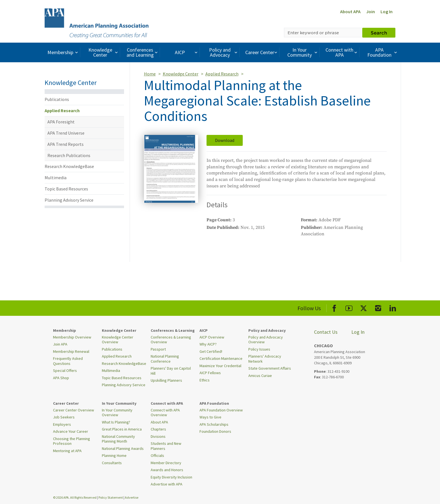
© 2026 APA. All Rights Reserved (75, 497)
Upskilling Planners (166, 380)
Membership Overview (72, 337)
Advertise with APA (167, 484)
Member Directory (166, 463)
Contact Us (326, 332)
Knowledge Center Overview (118, 340)
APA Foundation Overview (221, 410)
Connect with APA (342, 52)
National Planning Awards (123, 448)
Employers (62, 424)
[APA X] (364, 307)
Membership (63, 52)
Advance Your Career (71, 431)
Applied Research (62, 111)
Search (379, 33)
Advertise (132, 497)
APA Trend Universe (66, 133)
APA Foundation (383, 52)
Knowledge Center (104, 52)
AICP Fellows (210, 373)
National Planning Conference (165, 359)
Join (371, 11)
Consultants (112, 463)
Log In (387, 11)
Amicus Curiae (260, 376)
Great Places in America (122, 429)
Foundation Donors (215, 431)
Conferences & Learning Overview (171, 340)
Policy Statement (111, 497)
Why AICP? (208, 344)
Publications (57, 99)
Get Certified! (211, 351)
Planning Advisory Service (69, 200)
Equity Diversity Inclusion (171, 477)
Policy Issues (259, 349)
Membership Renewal (71, 351)
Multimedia (56, 178)
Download (225, 140)
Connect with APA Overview (165, 413)
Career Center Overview (74, 410)
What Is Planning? (116, 422)
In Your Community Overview (117, 413)
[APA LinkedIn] (393, 307)
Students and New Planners (166, 446)
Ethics (205, 380)
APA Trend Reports (66, 144)
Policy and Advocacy (224, 52)
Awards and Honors (167, 470)
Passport (158, 349)
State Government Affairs (270, 368)
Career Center (262, 52)
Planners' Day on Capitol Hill (171, 371)
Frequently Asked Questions (68, 361)
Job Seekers (64, 417)
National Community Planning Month (118, 439)
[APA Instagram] (378, 307)
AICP (187, 52)
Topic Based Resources (66, 189)
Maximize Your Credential (220, 366)
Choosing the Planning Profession (72, 441)
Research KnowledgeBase (69, 166)
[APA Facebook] (334, 307)
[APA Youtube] (349, 307)
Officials (157, 455)
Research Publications (69, 155)
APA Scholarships (214, 424)
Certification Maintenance (221, 358)
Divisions (158, 436)
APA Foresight (61, 122)
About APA (350, 11)
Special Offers (65, 370)
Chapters (158, 429)
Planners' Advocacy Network (265, 359)
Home (150, 74)
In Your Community (303, 52)
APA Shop (61, 378)
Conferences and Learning (143, 52)
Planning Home (114, 455)
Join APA (60, 344)
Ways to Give (210, 417)
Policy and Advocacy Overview (266, 340)
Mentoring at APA (67, 451)
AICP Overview (212, 337)
